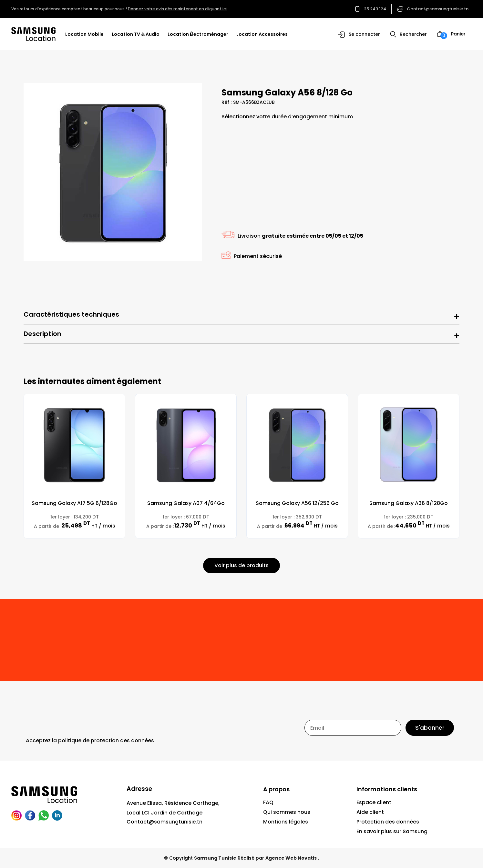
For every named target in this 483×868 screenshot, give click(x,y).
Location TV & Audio (136, 34)
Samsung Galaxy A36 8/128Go (409, 503)
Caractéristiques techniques (71, 315)
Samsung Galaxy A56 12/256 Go (297, 503)
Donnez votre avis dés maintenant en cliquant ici (177, 9)
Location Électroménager (198, 34)
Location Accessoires (262, 34)
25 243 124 (375, 9)
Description (42, 334)
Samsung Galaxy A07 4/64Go (186, 503)
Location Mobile (84, 34)
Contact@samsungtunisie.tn (438, 9)
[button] (359, 35)
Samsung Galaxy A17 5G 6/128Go (74, 503)
